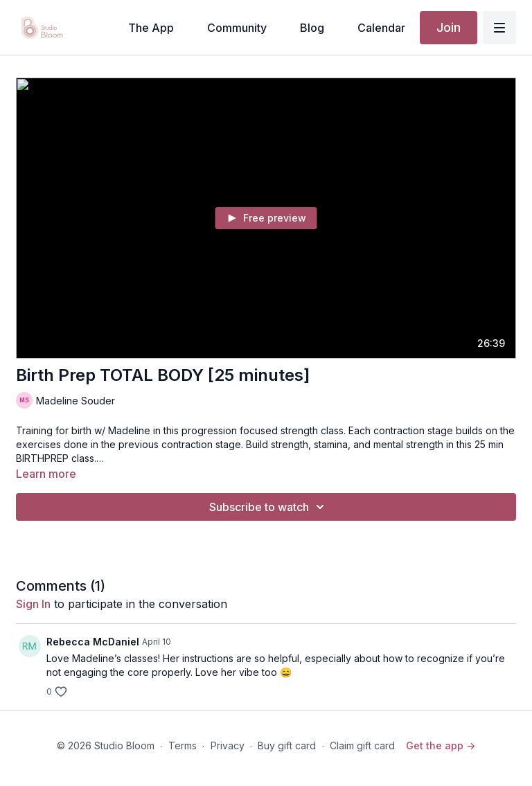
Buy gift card (287, 745)
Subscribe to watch (269, 507)
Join (449, 27)
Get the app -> (441, 745)
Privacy (228, 745)
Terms (183, 745)
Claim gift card (362, 745)
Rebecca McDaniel (93, 642)
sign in (33, 604)
